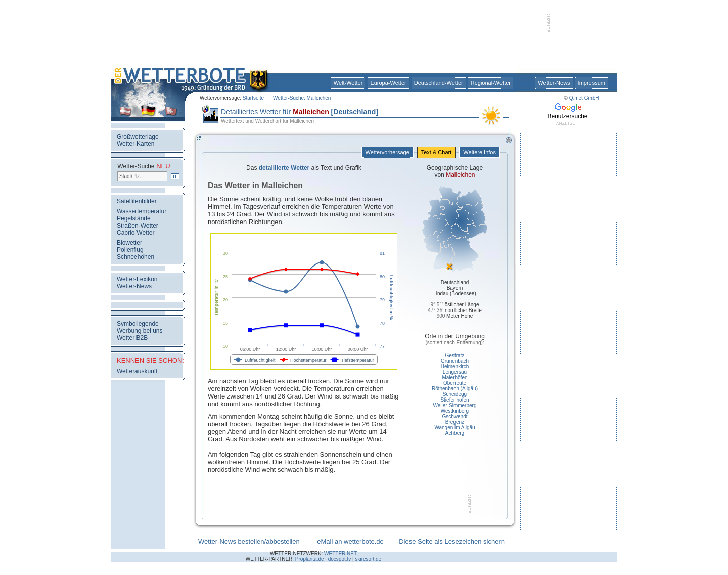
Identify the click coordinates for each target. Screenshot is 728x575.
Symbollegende (138, 324)
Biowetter (129, 243)
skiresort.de (368, 559)
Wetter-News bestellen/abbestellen (249, 541)
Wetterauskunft (137, 371)
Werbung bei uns (140, 331)
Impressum (591, 83)
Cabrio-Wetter (135, 233)
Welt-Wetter (348, 83)
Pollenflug (130, 250)
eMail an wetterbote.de (350, 541)
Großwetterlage (138, 137)
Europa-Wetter (388, 83)
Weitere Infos (480, 152)
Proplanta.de (310, 559)
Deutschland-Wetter (439, 83)
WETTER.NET (340, 554)
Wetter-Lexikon (137, 279)
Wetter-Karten (135, 144)
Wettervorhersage (388, 152)
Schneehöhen (135, 257)
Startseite (253, 98)
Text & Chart (436, 152)
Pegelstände (134, 218)
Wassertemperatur (142, 211)
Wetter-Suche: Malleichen (302, 98)
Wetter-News (554, 83)
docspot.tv (340, 559)
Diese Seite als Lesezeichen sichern (452, 541)
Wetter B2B (132, 338)
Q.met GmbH (584, 98)
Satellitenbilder (137, 201)
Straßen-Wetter (138, 226)
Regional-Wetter (491, 83)
